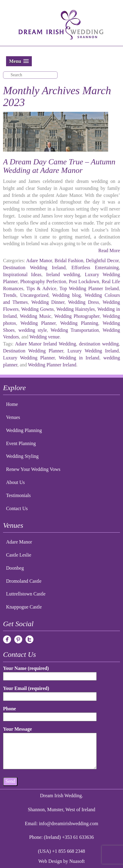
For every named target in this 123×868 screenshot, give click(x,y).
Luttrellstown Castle (26, 594)
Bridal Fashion (69, 261)
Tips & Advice (41, 288)
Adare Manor (39, 261)
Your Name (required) (50, 672)
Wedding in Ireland (79, 358)
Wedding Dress (84, 302)
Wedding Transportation (75, 330)
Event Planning (21, 443)
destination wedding (99, 344)
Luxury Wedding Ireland (93, 351)
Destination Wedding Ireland (34, 268)
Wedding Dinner (48, 302)
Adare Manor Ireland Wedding (45, 344)
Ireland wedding (63, 274)
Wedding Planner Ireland (52, 365)
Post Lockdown (84, 281)
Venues (13, 417)
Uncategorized (34, 295)
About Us (15, 482)
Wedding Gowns (37, 309)
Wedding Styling (22, 456)
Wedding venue (45, 337)
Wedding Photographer (77, 316)
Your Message (50, 748)
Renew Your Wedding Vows (33, 469)
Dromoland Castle (24, 581)
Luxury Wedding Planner (29, 358)
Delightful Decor (102, 261)
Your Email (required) (50, 692)
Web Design (50, 861)
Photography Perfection (43, 281)
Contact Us (17, 508)
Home (12, 404)
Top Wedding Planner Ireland (89, 288)
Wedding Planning (79, 323)
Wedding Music (35, 316)
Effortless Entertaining (95, 268)
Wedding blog (66, 295)
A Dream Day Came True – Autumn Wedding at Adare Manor (59, 166)
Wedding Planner (38, 323)
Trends (10, 295)
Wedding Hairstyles (76, 309)
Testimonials (18, 495)
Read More (109, 250)
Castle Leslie (19, 555)
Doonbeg (15, 568)
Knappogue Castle (24, 607)
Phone (50, 713)
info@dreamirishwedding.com (69, 823)
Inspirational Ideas (22, 274)
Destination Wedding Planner (33, 351)
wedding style (33, 330)
